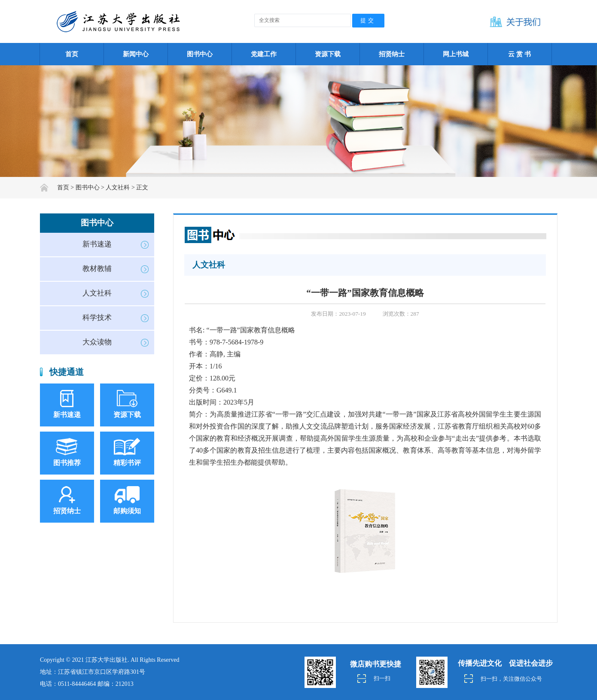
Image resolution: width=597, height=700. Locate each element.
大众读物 (97, 342)
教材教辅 (97, 269)
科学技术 (97, 318)
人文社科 (97, 293)
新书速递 (97, 244)
